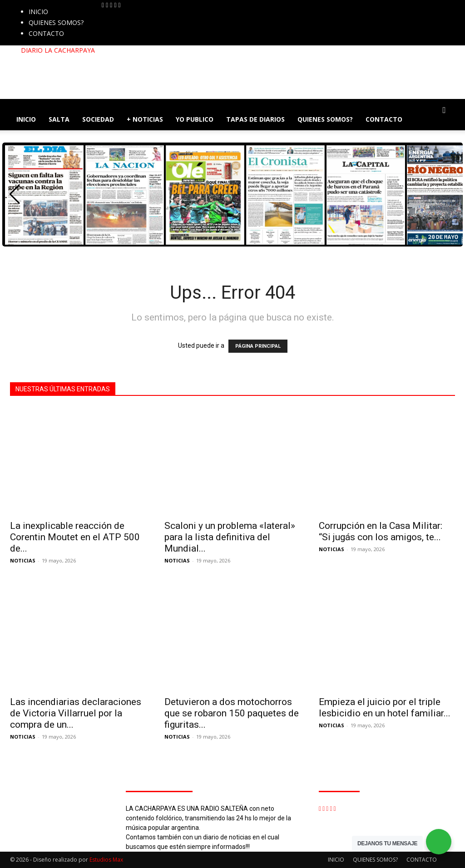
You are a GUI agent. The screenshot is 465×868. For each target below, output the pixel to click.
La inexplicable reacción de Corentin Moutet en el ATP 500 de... (75, 537)
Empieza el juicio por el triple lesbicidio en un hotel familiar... (385, 708)
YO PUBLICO (195, 119)
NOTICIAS (23, 560)
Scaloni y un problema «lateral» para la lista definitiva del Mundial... (230, 537)
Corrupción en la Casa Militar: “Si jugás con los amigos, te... (381, 531)
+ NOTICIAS (145, 119)
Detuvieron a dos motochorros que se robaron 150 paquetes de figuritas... (232, 713)
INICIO (38, 12)
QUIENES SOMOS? (56, 22)
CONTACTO (46, 33)
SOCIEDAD (98, 119)
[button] (444, 111)
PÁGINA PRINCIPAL (258, 346)
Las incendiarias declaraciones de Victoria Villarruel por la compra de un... (76, 713)
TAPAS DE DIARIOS (255, 119)
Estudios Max (106, 860)
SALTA (59, 119)
